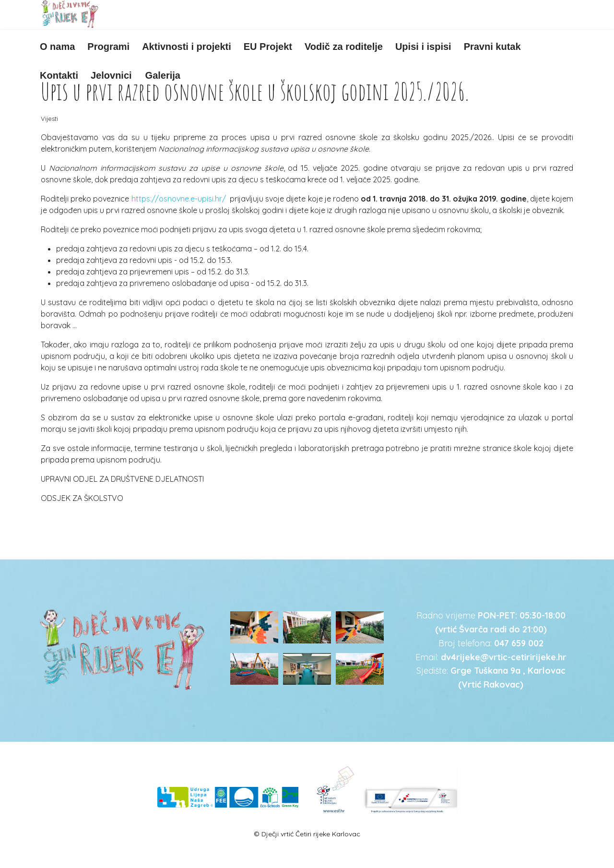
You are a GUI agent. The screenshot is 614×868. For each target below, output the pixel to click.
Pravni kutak (492, 47)
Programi (108, 47)
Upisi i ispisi (423, 47)
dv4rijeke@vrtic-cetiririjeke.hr (504, 657)
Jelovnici (111, 75)
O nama (57, 47)
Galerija (163, 75)
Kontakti (59, 75)
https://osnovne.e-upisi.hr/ (179, 199)
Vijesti (49, 119)
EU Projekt (268, 47)
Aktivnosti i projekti (187, 47)
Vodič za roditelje (344, 47)
